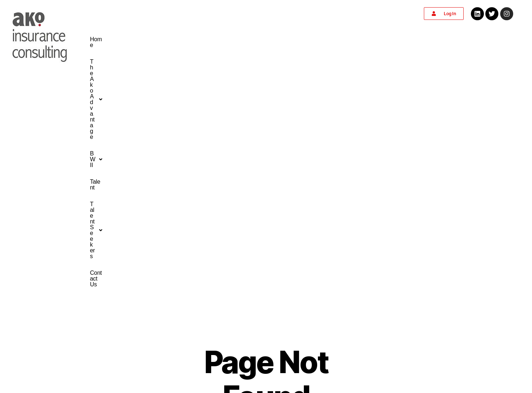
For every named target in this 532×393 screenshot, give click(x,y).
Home (184, 39)
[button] (229, 39)
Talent (305, 39)
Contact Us (392, 39)
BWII (277, 39)
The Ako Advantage (229, 39)
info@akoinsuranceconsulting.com (266, 341)
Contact (101, 302)
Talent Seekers (346, 39)
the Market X (341, 387)
